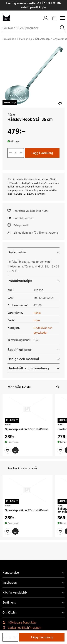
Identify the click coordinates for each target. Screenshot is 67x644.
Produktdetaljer (20, 283)
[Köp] (15, 452)
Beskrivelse (17, 254)
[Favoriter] (8, 452)
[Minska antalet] (10, 155)
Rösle (11, 116)
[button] (58, 389)
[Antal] (16, 155)
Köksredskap (42, 39)
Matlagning (26, 39)
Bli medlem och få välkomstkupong (36, 234)
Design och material (23, 361)
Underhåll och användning (28, 370)
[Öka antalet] (21, 155)
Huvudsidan (9, 39)
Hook (37, 322)
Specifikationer (19, 351)
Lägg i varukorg (42, 155)
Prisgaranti (21, 227)
